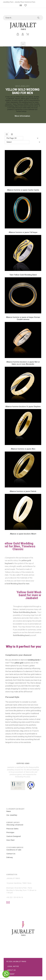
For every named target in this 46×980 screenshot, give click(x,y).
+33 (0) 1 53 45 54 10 (15, 897)
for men (9, 584)
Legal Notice (13, 966)
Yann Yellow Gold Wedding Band (23, 275)
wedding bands (34, 660)
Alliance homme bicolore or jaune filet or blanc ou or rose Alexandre (23, 363)
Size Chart (11, 840)
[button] (7, 134)
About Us (12, 970)
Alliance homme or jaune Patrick (23, 491)
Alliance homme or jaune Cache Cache (23, 190)
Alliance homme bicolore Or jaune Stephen (23, 407)
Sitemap (11, 974)
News (9, 811)
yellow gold (19, 663)
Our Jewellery (12, 815)
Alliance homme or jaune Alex (23, 449)
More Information (22, 116)
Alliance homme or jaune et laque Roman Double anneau (23, 318)
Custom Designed (14, 836)
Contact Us (11, 854)
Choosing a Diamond (15, 825)
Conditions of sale (14, 850)
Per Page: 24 (12, 138)
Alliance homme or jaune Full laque (23, 232)
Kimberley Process (23, 777)
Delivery (10, 857)
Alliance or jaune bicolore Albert (23, 534)
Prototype (10, 832)
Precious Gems (12, 829)
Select (9, 142)
